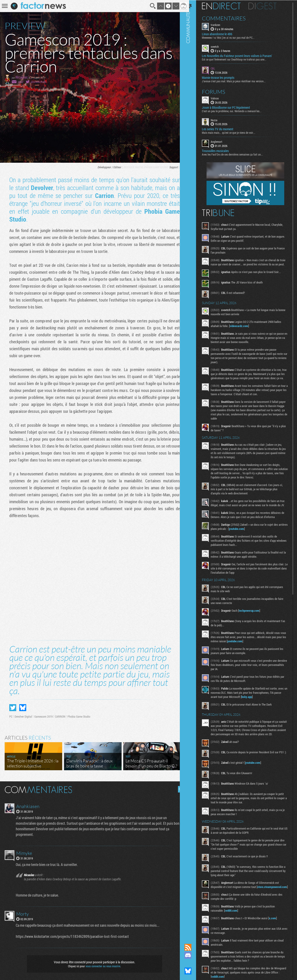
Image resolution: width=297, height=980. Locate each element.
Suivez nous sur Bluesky (194, 971)
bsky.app (264, 709)
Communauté (194, 467)
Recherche (149, 6)
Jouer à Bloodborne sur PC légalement (232, 107)
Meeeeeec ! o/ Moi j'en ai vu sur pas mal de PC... (234, 37)
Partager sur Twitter (13, 706)
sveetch (221, 46)
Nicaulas (21, 77)
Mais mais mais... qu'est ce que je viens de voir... (234, 132)
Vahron (221, 98)
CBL (219, 68)
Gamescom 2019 (44, 715)
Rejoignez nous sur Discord (194, 955)
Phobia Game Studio (153, 167)
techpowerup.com (255, 623)
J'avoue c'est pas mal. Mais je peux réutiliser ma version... (240, 81)
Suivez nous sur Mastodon (194, 963)
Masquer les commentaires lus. (178, 787)
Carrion (102, 196)
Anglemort (222, 141)
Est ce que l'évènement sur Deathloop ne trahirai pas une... (240, 59)
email (20, 82)
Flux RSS (194, 947)
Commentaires (230, 18)
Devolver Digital (130, 167)
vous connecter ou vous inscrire (101, 964)
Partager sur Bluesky (23, 706)
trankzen (221, 25)
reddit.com (237, 932)
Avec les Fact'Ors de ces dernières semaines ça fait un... (238, 154)
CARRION (60, 715)
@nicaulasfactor (39, 82)
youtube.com (252, 541)
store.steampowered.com (232, 909)
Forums (219, 91)
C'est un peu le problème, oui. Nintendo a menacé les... (237, 111)
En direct (227, 6)
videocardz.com (245, 330)
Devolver (41, 188)
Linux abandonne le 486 (223, 34)
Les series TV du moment (223, 129)
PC (178, 167)
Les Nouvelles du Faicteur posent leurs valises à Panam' (243, 56)
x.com (278, 940)
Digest (268, 6)
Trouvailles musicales (221, 151)
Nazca (220, 120)
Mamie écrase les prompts (224, 77)
